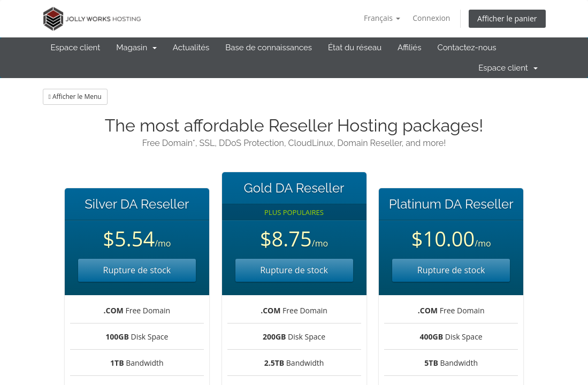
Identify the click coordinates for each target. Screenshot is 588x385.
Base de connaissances (269, 48)
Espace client (76, 48)
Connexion (431, 18)
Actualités (191, 48)
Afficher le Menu (75, 97)
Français (382, 18)
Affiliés (409, 48)
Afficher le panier (507, 18)
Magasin (136, 48)
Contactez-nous (467, 48)
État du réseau (355, 48)
